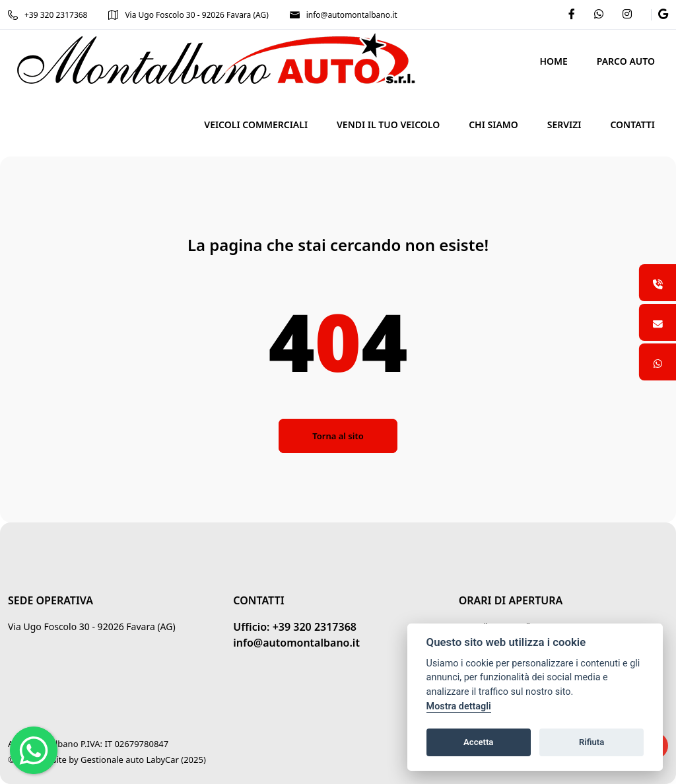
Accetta (478, 742)
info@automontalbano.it (344, 15)
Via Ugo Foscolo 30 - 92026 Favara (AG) (188, 15)
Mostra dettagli (459, 706)
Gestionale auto (112, 760)
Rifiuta (591, 742)
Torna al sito (338, 436)
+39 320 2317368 (48, 15)
